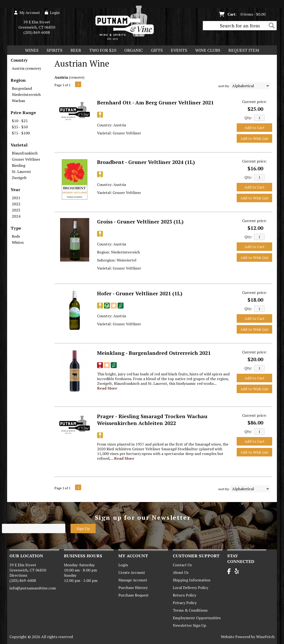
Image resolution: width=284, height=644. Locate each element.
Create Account (132, 572)
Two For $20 (101, 51)
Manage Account (133, 580)
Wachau (18, 101)
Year (15, 189)
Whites (18, 242)
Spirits (53, 51)
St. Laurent (21, 172)
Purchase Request (133, 595)
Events (179, 50)
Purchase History (133, 588)
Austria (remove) (26, 68)
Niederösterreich (26, 94)
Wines (30, 51)
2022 (16, 204)
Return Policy (184, 595)
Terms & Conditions (190, 610)
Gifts (155, 51)
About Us (181, 572)
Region (18, 80)
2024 (16, 216)
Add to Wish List (255, 138)
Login (52, 13)
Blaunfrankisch (25, 153)
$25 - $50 (20, 127)
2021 (16, 198)
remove (77, 77)
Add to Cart (255, 128)
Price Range (23, 112)
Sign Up (83, 528)
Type (16, 228)
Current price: (254, 102)
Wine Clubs (206, 51)
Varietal (19, 145)
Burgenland (22, 88)
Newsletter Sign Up (189, 625)
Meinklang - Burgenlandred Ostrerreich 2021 (154, 353)
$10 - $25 (20, 121)
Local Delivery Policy (191, 588)
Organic (132, 51)
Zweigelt (19, 178)
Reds (16, 236)
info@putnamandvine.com (33, 588)
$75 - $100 (21, 133)
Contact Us (182, 565)
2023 (16, 210)
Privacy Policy (185, 603)
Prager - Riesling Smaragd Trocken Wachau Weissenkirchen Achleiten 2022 (152, 420)
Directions (18, 575)
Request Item (244, 50)
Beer (74, 51)
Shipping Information (192, 580)
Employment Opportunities (197, 618)
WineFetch (265, 637)
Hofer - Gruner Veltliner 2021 (140, 293)
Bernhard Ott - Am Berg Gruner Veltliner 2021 (155, 102)
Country (19, 60)
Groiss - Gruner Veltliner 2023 (140, 221)
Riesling (19, 165)
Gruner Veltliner (26, 159)
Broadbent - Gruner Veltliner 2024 (146, 162)
